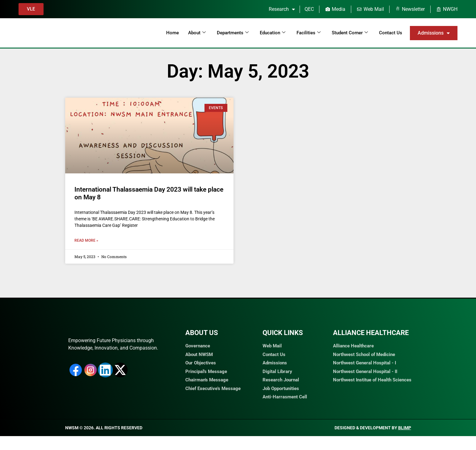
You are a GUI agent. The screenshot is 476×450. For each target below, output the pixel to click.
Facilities (309, 33)
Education (273, 33)
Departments (233, 33)
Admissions (434, 33)
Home (173, 33)
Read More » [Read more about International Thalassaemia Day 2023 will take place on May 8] (86, 240)
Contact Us (391, 33)
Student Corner (350, 33)
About (197, 33)
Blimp (405, 442)
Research (282, 9)
